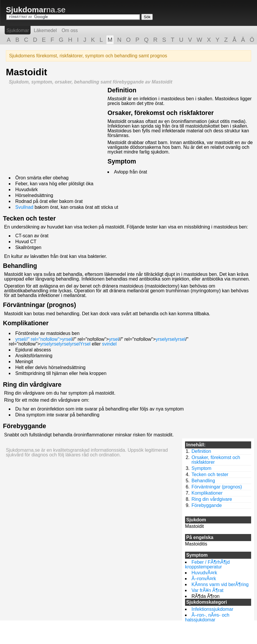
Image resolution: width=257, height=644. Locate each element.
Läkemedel (45, 30)
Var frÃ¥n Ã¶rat (208, 590)
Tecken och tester (29, 218)
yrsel (114, 339)
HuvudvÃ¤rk (204, 573)
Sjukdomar (18, 30)
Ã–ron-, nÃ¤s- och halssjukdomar (207, 617)
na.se (36, 10)
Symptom (122, 161)
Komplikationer (26, 323)
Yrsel (85, 344)
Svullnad (24, 207)
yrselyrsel (166, 339)
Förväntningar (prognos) (40, 305)
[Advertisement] (55, 129)
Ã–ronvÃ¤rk (204, 579)
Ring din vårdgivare (32, 385)
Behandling (20, 266)
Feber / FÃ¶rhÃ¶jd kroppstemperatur (207, 564)
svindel (109, 344)
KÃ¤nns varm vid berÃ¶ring (220, 584)
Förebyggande (25, 426)
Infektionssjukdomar (212, 609)
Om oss (70, 30)
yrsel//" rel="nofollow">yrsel (44, 339)
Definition (122, 90)
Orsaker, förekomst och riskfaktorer (161, 113)
